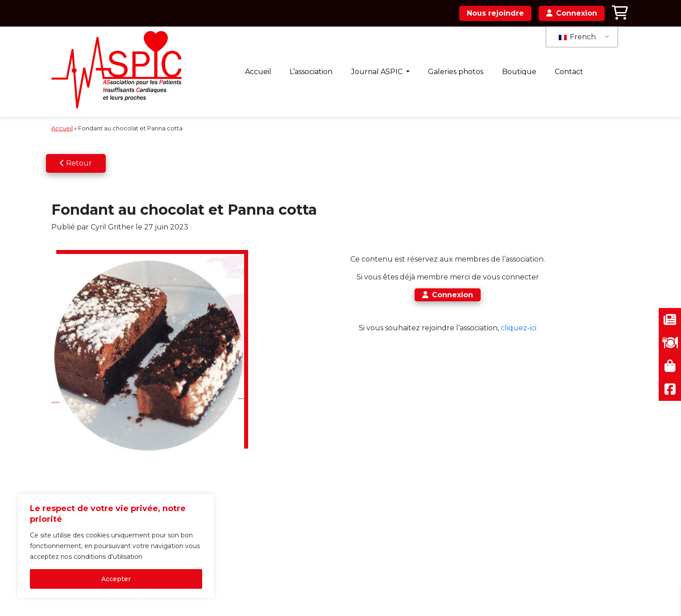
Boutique (519, 72)
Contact (569, 72)
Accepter (116, 579)
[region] (116, 546)
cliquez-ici (519, 328)
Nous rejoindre (495, 13)
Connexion (448, 295)
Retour (76, 163)
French (577, 37)
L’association (311, 72)
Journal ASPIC (378, 72)
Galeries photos (456, 72)
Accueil (258, 72)
